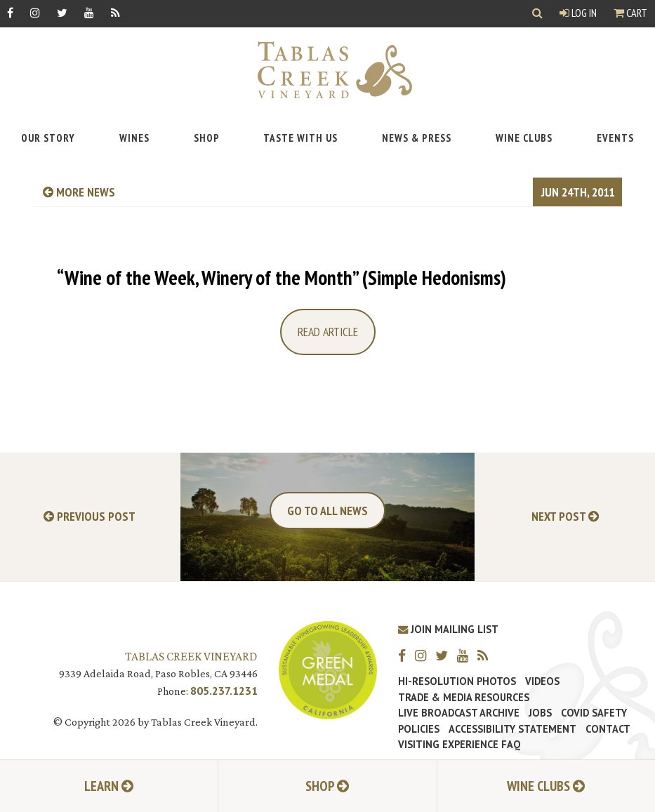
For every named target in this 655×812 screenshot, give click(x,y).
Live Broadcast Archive (459, 713)
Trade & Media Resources (464, 698)
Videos (542, 681)
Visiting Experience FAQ (459, 745)
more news (79, 192)
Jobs (540, 713)
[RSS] (115, 12)
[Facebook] (10, 12)
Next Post (565, 517)
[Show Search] (537, 14)
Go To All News (327, 511)
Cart (630, 13)
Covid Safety (594, 713)
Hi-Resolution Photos (457, 681)
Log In (578, 13)
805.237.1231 (224, 691)
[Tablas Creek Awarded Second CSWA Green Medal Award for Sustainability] (328, 668)
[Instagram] (35, 12)
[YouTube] (89, 12)
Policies (419, 729)
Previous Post (90, 517)
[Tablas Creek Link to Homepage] (328, 70)
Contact (608, 729)
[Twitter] (62, 12)
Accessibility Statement (512, 729)
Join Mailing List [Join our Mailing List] (448, 629)
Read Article (328, 332)
